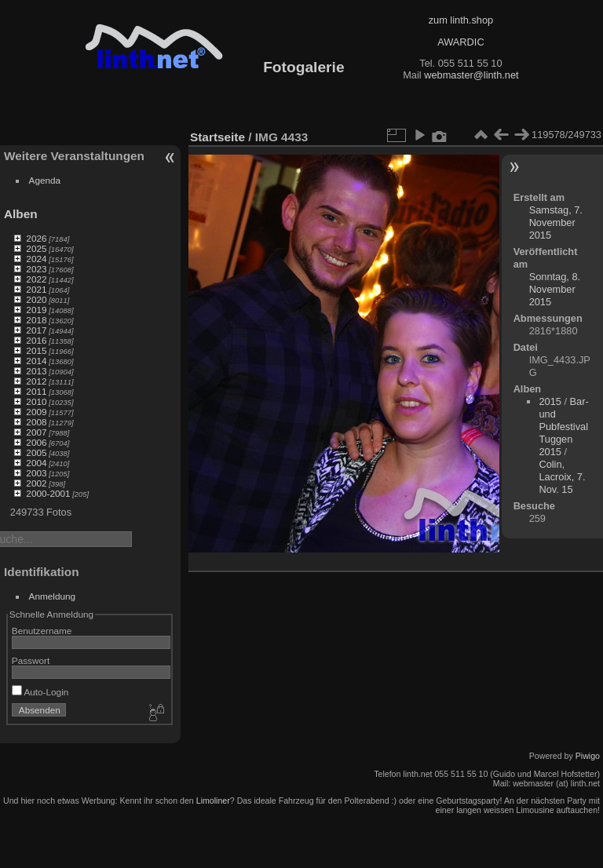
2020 (36, 299)
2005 (36, 452)
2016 (36, 340)
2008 (36, 422)
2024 (36, 259)
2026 (36, 238)
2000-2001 (48, 493)
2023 (36, 269)
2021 (36, 289)
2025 (36, 248)
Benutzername (42, 631)
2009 (36, 412)
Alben (21, 214)
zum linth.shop (461, 20)
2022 (36, 279)
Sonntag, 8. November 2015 (555, 289)
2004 (36, 463)
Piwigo (588, 756)
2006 (36, 442)
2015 (36, 350)
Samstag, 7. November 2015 (556, 222)
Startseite (217, 137)
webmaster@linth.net (471, 75)
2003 (36, 473)
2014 (36, 361)
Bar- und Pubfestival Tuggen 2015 (563, 427)
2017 (36, 330)
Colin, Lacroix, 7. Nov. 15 (562, 477)
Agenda (45, 180)
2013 (36, 371)
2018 (36, 320)
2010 (36, 401)
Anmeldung (53, 596)
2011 (36, 391)
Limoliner (213, 801)
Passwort (31, 660)
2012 (36, 381)
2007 (36, 432)
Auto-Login (40, 692)
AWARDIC (460, 42)
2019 (36, 310)
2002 (36, 483)
